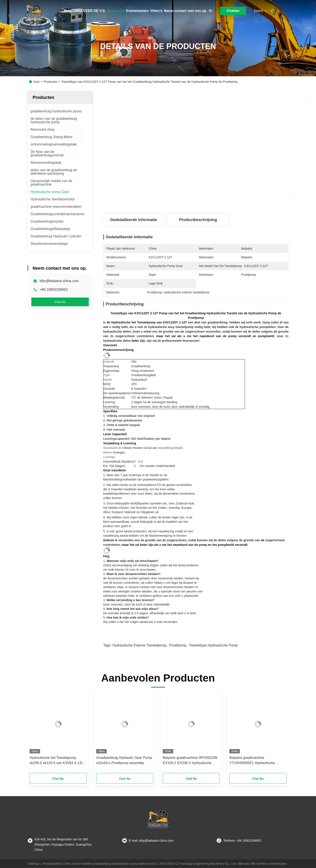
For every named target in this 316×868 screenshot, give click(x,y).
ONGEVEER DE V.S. (89, 11)
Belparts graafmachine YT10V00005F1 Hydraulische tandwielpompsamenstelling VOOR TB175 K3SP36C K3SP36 (256, 761)
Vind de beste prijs (221, 200)
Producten (116, 11)
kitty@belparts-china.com (59, 281)
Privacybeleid (52, 864)
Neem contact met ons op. (186, 11)
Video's (156, 11)
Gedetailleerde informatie (134, 220)
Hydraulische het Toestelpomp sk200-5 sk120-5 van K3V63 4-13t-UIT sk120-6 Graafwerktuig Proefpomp (56, 761)
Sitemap (34, 864)
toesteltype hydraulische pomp (213, 645)
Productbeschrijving (198, 220)
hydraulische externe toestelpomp (139, 645)
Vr (210, 11)
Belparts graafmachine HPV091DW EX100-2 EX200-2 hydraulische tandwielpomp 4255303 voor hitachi (190, 761)
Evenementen (137, 11)
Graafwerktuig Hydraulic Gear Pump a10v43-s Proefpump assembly (124, 760)
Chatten (233, 11)
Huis (68, 11)
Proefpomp (178, 645)
